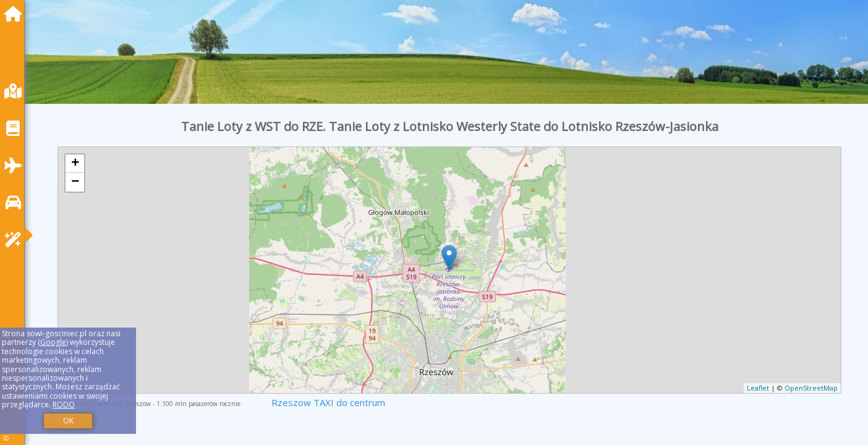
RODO (64, 405)
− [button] (75, 182)
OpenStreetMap (811, 388)
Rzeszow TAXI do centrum (328, 402)
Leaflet (758, 388)
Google (53, 342)
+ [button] (75, 164)
